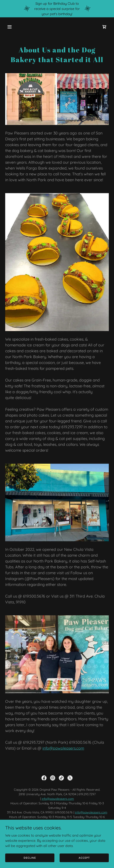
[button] (13, 27)
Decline (30, 858)
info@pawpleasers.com (63, 748)
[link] (104, 27)
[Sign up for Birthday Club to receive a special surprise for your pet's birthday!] (57, 9)
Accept (84, 858)
